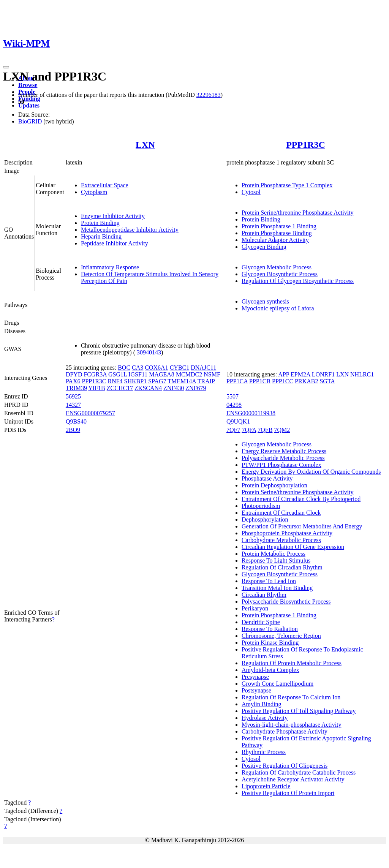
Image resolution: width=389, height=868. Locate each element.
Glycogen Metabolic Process (277, 267)
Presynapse (255, 677)
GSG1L (118, 374)
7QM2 (282, 430)
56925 (73, 396)
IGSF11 (138, 374)
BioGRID (30, 121)
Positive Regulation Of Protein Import (288, 793)
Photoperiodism (261, 506)
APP (284, 374)
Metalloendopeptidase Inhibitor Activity (130, 230)
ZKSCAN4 (148, 388)
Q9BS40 (76, 421)
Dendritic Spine (261, 622)
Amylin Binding (261, 704)
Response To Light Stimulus (276, 560)
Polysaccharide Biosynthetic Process (286, 602)
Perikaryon (255, 608)
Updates (29, 105)
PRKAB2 (306, 381)
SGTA (327, 381)
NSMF (212, 374)
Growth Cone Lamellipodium (278, 684)
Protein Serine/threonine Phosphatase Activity (298, 213)
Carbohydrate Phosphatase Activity (285, 731)
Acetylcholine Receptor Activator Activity (293, 779)
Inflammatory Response (110, 267)
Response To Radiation (270, 629)
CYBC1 (180, 368)
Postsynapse (256, 690)
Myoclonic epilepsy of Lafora (278, 308)
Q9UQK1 (238, 421)
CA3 (138, 368)
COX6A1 (156, 368)
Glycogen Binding (264, 247)
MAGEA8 (162, 374)
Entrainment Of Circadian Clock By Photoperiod (301, 499)
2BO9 (73, 430)
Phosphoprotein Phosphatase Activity (287, 533)
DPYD (74, 374)
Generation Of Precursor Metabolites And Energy (302, 526)
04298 (234, 405)
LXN (145, 145)
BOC (124, 368)
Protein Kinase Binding (270, 643)
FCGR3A (95, 374)
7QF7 (233, 430)
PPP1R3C (306, 145)
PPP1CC (283, 381)
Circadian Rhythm (264, 595)
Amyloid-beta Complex (270, 670)
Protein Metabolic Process (274, 554)
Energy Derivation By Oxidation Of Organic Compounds (311, 472)
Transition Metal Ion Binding (277, 588)
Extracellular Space (105, 185)
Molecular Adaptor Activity (275, 240)
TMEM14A (182, 381)
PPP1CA (237, 381)
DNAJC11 (203, 368)
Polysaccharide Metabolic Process (283, 458)
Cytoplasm (94, 192)
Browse (28, 85)
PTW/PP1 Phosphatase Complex (281, 465)
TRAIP (206, 381)
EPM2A (300, 374)
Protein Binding (100, 223)
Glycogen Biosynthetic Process (280, 274)
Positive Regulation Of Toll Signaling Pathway (299, 711)
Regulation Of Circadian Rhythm (282, 567)
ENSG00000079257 (90, 413)
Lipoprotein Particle (266, 786)
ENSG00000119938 (251, 413)
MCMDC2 (189, 374)
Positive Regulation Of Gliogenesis (285, 766)
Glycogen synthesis (265, 301)
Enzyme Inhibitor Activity (113, 216)
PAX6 (73, 381)
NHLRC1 (362, 374)
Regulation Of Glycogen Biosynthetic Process (298, 281)
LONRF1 (323, 374)
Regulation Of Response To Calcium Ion (291, 697)
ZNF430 (174, 388)
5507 (232, 396)
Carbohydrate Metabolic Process (281, 540)
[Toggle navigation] (6, 67)
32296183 (209, 95)
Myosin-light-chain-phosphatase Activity (292, 725)
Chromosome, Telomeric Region (281, 636)
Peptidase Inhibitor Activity (115, 243)
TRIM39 (76, 388)
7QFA (249, 430)
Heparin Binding (101, 236)
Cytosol (251, 192)
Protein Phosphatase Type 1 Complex (287, 185)
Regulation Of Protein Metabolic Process (292, 663)
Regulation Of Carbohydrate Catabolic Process (299, 772)
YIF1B (96, 388)
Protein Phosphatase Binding (277, 233)
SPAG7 (157, 381)
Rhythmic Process (264, 752)
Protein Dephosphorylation (274, 485)
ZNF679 (196, 388)
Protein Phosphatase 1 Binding (279, 226)
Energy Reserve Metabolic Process (284, 451)
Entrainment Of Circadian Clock (281, 513)
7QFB (265, 430)
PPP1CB (260, 381)
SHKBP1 (136, 381)
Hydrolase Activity (265, 718)
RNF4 (115, 381)
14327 (73, 405)
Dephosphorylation (265, 519)
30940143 (149, 352)
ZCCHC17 (120, 388)
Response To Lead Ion (269, 581)
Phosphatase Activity (267, 478)
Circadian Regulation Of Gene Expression (293, 547)
